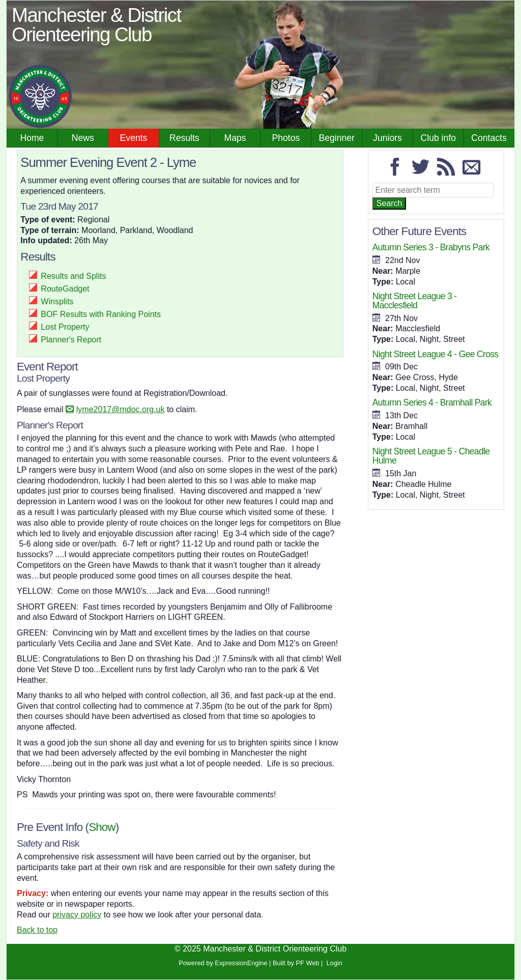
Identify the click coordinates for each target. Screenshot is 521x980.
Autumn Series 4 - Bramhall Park (432, 402)
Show (102, 827)
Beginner (336, 138)
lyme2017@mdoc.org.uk (121, 409)
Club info (438, 138)
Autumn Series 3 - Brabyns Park (431, 247)
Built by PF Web (296, 963)
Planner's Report (71, 340)
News (83, 138)
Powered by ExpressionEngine (223, 963)
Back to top (37, 930)
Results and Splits (73, 276)
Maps (235, 138)
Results (184, 138)
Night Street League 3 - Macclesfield (415, 301)
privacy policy (77, 915)
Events (134, 138)
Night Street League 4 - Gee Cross (436, 354)
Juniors (387, 138)
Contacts (489, 138)
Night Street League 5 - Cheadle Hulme (431, 456)
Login (334, 963)
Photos (286, 138)
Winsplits (57, 301)
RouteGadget (65, 289)
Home (32, 138)
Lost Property (65, 327)
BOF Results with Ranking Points (101, 314)
